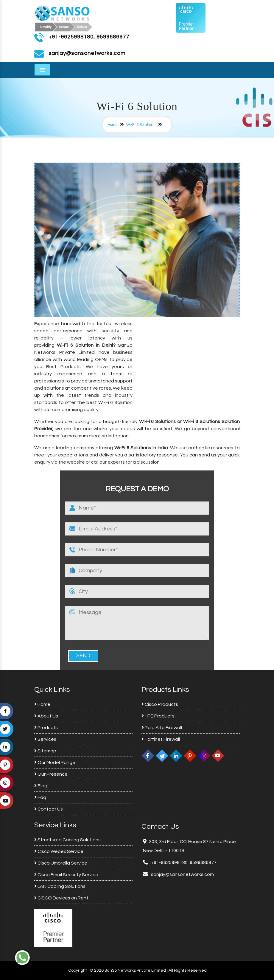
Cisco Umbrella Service (61, 863)
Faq (40, 797)
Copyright (78, 970)
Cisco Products (160, 704)
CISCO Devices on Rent (61, 898)
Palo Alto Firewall (162, 728)
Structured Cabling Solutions (67, 840)
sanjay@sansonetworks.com (182, 874)
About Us (46, 716)
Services (45, 739)
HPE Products (158, 716)
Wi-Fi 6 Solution (140, 125)
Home (113, 125)
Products (46, 728)
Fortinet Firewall (161, 739)
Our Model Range (55, 763)
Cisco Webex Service (59, 851)
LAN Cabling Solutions (60, 886)
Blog (41, 786)
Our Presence (51, 774)
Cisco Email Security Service (66, 875)
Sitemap (45, 751)
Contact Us (49, 809)
